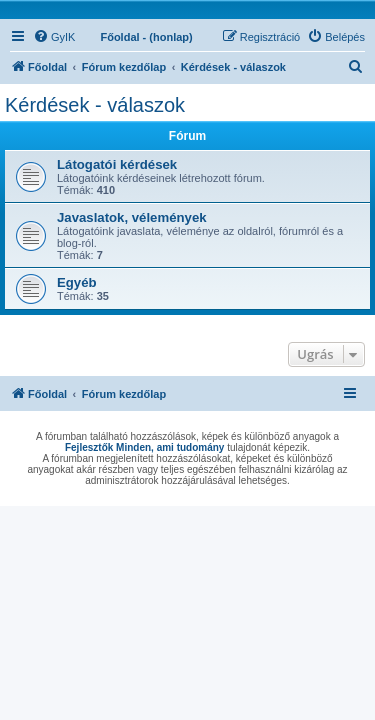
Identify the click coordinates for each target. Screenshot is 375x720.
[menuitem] (54, 37)
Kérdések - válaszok (95, 105)
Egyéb (77, 282)
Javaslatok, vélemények (132, 217)
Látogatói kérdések (117, 164)
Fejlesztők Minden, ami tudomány (144, 447)
